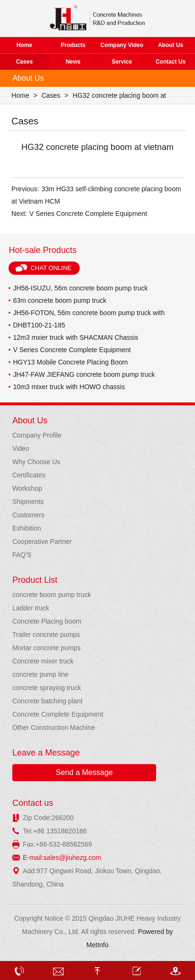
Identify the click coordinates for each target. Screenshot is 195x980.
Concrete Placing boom (47, 621)
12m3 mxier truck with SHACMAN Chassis (75, 337)
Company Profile (37, 435)
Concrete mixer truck (43, 661)
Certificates (29, 475)
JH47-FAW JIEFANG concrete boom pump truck (84, 374)
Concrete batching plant (47, 701)
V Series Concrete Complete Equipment (88, 214)
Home (24, 45)
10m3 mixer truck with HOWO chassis (69, 387)
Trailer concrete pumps (46, 635)
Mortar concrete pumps (46, 648)
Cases (24, 62)
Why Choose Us (36, 462)
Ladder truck (31, 608)
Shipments (28, 502)
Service (122, 62)
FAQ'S (22, 555)
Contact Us (171, 62)
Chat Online (51, 268)
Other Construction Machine (54, 728)
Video (21, 448)
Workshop (27, 488)
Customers (28, 515)
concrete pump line (40, 674)
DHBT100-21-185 (39, 325)
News (73, 62)
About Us (171, 45)
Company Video (122, 45)
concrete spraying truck (47, 688)
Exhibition (27, 528)
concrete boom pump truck (52, 595)
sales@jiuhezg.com (73, 858)
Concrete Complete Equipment (58, 714)
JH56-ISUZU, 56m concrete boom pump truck (80, 288)
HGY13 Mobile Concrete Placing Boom (70, 362)
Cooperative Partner (42, 541)
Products (73, 45)
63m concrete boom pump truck (60, 300)
